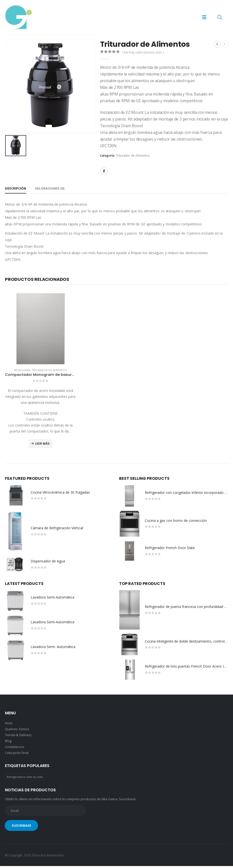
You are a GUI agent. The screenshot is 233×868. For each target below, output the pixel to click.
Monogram (22, 370)
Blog (8, 743)
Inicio (9, 725)
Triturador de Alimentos (133, 156)
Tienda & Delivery (18, 737)
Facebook (104, 171)
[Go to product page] (41, 329)
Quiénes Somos (17, 731)
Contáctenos (15, 748)
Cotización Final (17, 754)
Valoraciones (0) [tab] (50, 188)
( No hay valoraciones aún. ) (143, 52)
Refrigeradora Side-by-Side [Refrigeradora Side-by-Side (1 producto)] (25, 779)
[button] (204, 17)
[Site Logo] (19, 17)
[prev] (217, 44)
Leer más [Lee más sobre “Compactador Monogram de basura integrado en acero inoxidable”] (42, 444)
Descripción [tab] (16, 188)
